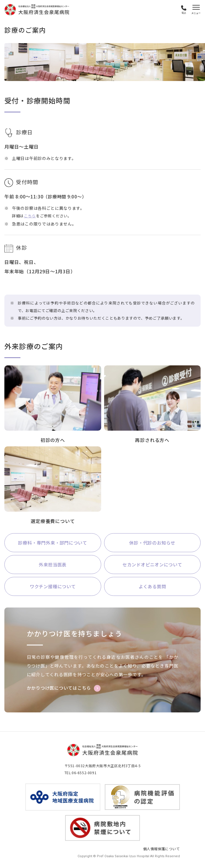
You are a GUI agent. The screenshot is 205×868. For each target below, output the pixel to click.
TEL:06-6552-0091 (81, 773)
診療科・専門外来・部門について (53, 543)
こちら (30, 216)
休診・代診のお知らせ (152, 543)
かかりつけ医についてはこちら (59, 689)
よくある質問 (152, 587)
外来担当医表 (53, 565)
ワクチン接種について (53, 587)
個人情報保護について (162, 849)
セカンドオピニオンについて (152, 565)
